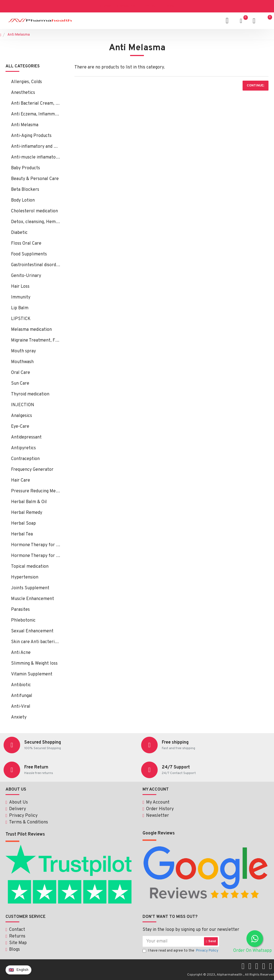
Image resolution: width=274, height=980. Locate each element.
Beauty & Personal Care (35, 179)
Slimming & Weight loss (34, 664)
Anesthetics (23, 93)
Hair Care (21, 480)
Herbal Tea (22, 534)
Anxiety (19, 717)
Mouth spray (23, 351)
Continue (255, 86)
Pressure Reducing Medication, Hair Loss (36, 491)
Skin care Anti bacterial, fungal (36, 642)
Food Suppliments (29, 254)
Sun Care (20, 384)
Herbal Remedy (27, 513)
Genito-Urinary (26, 276)
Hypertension (25, 577)
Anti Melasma (25, 125)
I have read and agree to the (181, 951)
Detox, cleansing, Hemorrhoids (36, 222)
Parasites (20, 610)
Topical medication (30, 567)
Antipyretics (23, 448)
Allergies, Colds (26, 82)
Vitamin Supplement (32, 674)
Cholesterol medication (34, 211)
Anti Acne (21, 653)
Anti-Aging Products (31, 136)
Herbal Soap (23, 524)
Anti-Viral (21, 707)
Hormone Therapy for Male (36, 556)
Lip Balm (20, 308)
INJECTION (23, 405)
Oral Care (21, 373)
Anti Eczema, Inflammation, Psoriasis (36, 114)
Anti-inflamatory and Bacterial (36, 147)
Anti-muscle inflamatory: (36, 157)
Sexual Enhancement (32, 631)
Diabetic (19, 233)
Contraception (25, 459)
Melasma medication (31, 330)
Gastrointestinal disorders (36, 265)
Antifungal (22, 696)
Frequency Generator (32, 470)
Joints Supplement (30, 588)
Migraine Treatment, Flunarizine (36, 340)
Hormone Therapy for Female (36, 545)
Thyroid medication (30, 394)
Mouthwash (22, 362)
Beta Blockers (25, 190)
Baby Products (25, 168)
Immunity (21, 297)
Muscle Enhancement (33, 599)
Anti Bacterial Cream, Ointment (36, 104)
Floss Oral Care (26, 244)
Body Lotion (23, 200)
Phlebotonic (23, 620)
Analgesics (22, 416)
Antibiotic (21, 685)
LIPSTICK (21, 319)
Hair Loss (20, 287)
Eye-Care (20, 427)
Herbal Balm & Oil (29, 502)
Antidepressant (26, 437)
